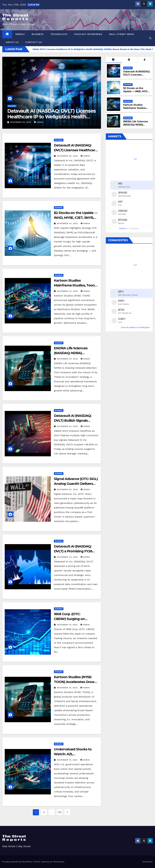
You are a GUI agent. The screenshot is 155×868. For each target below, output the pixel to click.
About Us (12, 42)
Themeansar (59, 862)
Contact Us (34, 42)
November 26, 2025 (21, 122)
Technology (59, 34)
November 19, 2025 (68, 625)
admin (39, 122)
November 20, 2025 (68, 489)
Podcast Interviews (88, 34)
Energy (20, 34)
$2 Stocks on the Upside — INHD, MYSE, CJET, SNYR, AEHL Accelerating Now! (136, 93)
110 (59, 812)
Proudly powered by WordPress (17, 862)
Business (38, 34)
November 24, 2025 (68, 223)
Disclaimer (148, 862)
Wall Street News (122, 34)
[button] (150, 38)
